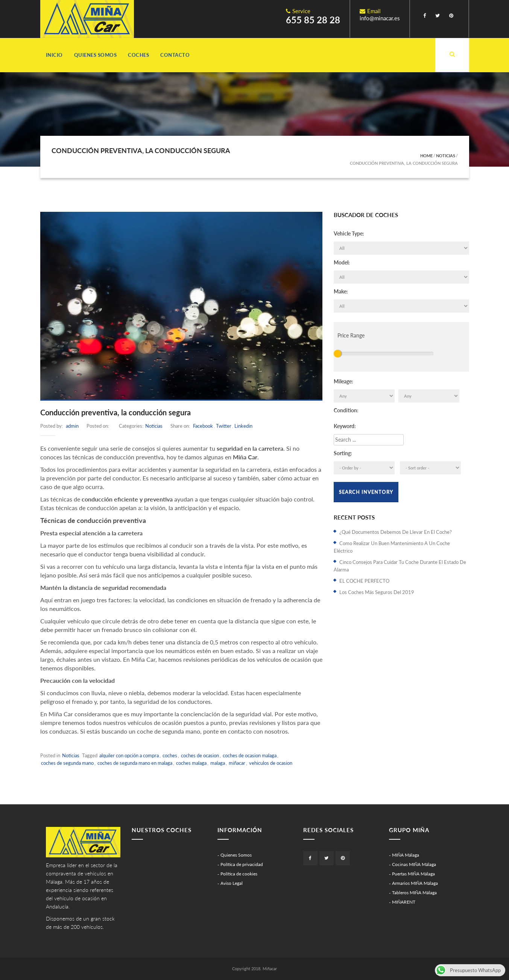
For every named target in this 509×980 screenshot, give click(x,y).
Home (426, 156)
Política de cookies (239, 874)
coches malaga (191, 763)
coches (170, 755)
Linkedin (243, 426)
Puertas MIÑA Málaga (413, 874)
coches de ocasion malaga (250, 755)
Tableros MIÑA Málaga (414, 893)
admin (72, 426)
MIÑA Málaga (406, 855)
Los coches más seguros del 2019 (377, 592)
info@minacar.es (380, 18)
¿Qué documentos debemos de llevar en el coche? (396, 532)
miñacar (237, 763)
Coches (138, 55)
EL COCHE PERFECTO (364, 581)
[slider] (337, 354)
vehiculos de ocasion (271, 763)
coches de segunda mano (67, 763)
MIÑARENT (404, 902)
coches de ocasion (200, 755)
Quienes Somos (96, 55)
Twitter (224, 426)
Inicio (54, 55)
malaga (218, 763)
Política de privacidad (242, 864)
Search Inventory (366, 492)
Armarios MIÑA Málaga (415, 883)
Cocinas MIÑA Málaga (414, 864)
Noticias (446, 156)
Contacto (175, 55)
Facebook (203, 426)
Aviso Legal (232, 883)
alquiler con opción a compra (129, 755)
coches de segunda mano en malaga (135, 763)
